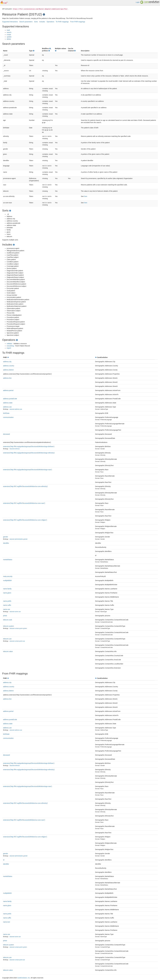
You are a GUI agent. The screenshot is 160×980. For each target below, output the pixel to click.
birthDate (6, 413)
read (8, 30)
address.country (9, 366)
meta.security (8, 576)
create (9, 35)
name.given (7, 593)
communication (8, 417)
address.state (8, 403)
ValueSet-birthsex (15, 449)
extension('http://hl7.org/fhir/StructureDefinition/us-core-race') (24, 503)
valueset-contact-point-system (18, 628)
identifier (6, 543)
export (9, 348)
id (4, 860)
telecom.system (8, 626)
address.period (8, 390)
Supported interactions (10, 22)
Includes (42, 22)
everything (10, 346)
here (86, 196)
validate (9, 344)
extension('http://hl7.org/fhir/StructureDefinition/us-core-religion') (25, 520)
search (9, 32)
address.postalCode (10, 399)
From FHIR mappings (78, 22)
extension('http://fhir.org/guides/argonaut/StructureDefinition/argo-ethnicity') (29, 453)
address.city (7, 362)
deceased (6, 434)
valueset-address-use (16, 409)
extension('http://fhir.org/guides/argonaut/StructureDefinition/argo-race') (28, 470)
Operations (50, 22)
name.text (6, 922)
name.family (7, 589)
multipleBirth (7, 580)
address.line (7, 378)
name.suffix (7, 605)
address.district (8, 370)
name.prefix (7, 601)
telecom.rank (8, 620)
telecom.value (8, 651)
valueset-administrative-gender (18, 539)
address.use (7, 407)
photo (5, 616)
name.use (6, 609)
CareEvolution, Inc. (24, 978)
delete (9, 39)
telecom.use (7, 639)
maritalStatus (8, 560)
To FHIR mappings (62, 22)
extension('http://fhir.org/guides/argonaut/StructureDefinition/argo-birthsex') (29, 446)
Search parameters (26, 22)
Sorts (36, 22)
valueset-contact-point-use (17, 641)
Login (138, 2)
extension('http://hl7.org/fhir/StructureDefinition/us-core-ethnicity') (25, 486)
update (9, 37)
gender (6, 537)
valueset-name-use (15, 612)
